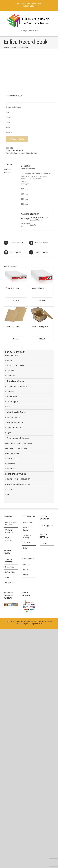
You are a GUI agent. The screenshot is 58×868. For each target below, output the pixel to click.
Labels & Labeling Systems (16, 412)
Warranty (8, 577)
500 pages (39, 220)
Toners (9, 495)
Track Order (27, 543)
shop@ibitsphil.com (29, 6)
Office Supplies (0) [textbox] (48, 526)
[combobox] (47, 526)
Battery (9, 360)
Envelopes (10, 391)
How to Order (28, 522)
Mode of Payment (26, 529)
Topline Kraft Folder (13, 326)
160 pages (34, 217)
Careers (26, 575)
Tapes (9, 433)
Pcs (35, 225)
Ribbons (10, 489)
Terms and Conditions (9, 560)
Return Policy (10, 582)
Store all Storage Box (40, 326)
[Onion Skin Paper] (16, 276)
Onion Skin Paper (12, 288)
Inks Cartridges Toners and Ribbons (19, 484)
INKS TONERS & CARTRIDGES (16, 474)
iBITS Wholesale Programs (11, 524)
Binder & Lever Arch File (15, 365)
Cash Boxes (11, 376)
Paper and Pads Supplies (15, 422)
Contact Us (27, 570)
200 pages (42, 217)
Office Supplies (18, 151)
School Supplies (31, 153)
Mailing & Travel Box (14, 417)
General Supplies (13, 402)
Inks (8, 407)
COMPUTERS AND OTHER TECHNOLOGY (19, 443)
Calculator (10, 371)
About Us (26, 564)
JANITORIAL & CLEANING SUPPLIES (18, 448)
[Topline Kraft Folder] (16, 315)
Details (17, 301)
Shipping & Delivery (27, 536)
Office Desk (11, 469)
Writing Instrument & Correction (18, 438)
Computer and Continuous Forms (18, 386)
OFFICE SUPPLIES (11, 355)
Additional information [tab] (8, 171)
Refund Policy (10, 572)
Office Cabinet (12, 459)
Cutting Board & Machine (15, 381)
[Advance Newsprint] (42, 276)
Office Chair (11, 464)
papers (23, 153)
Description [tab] (8, 165)
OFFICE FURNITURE (12, 453)
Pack (32, 225)
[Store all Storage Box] (42, 315)
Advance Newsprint (39, 288)
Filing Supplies (12, 396)
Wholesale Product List (9, 531)
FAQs (25, 548)
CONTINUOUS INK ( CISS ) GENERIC (19, 479)
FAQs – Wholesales (9, 539)
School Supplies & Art (14, 428)
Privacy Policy (10, 567)
